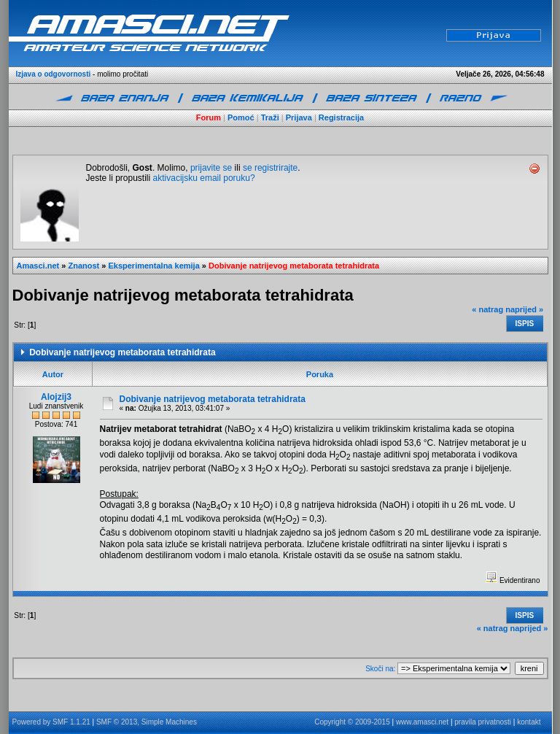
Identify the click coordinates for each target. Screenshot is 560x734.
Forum (209, 117)
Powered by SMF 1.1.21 (51, 722)
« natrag (487, 309)
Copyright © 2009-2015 (352, 722)
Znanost (83, 266)
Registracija (341, 117)
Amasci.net (38, 266)
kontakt (529, 722)
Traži (270, 117)
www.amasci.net (422, 722)
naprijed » (524, 309)
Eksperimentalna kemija (153, 266)
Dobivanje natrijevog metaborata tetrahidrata (294, 266)
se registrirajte (270, 168)
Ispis (525, 324)
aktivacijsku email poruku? (204, 178)
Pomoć (241, 117)
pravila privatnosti (483, 722)
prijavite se (211, 168)
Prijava (299, 117)
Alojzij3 (56, 397)
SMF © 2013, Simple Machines (147, 722)
